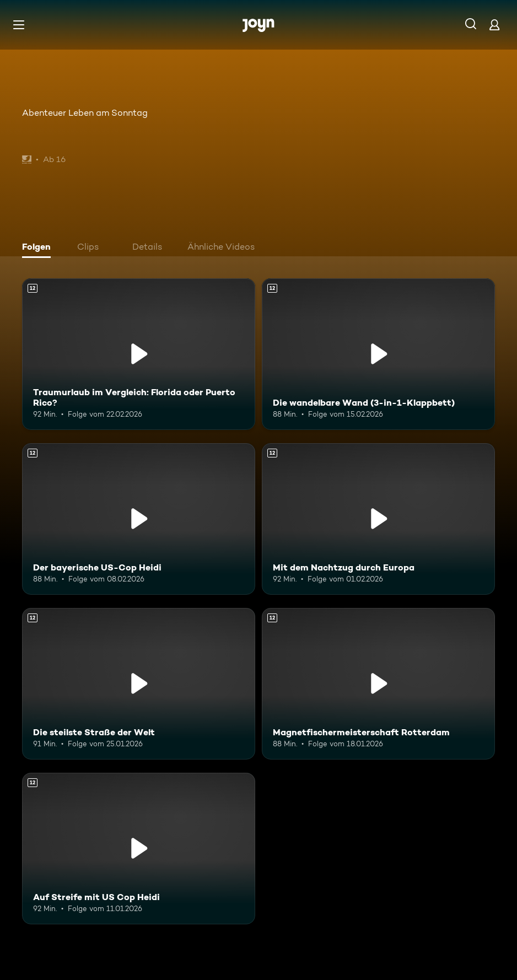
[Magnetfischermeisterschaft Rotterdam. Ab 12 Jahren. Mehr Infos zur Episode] (378, 684)
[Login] (494, 25)
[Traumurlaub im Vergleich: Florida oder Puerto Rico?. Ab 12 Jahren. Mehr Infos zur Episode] (139, 354)
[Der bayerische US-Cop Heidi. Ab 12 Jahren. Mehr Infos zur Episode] (139, 519)
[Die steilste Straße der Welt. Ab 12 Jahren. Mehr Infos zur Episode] (139, 684)
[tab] (39, 248)
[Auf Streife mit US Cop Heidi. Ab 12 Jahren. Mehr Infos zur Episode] (139, 849)
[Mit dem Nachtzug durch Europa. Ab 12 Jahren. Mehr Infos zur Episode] (378, 519)
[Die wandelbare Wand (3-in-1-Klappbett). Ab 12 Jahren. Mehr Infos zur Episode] (378, 354)
